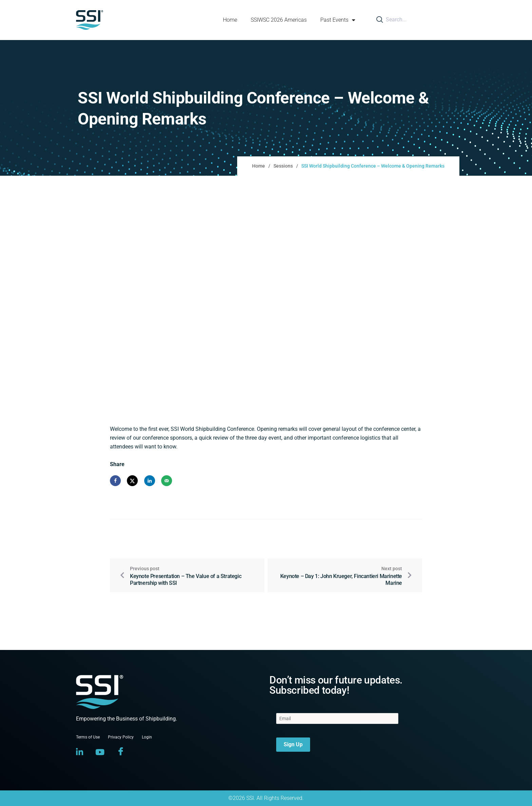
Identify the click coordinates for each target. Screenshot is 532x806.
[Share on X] (132, 481)
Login (147, 737)
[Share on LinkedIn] (150, 481)
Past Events (338, 20)
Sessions (283, 166)
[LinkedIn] (80, 752)
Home (230, 20)
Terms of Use (88, 737)
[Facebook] (121, 752)
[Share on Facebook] (115, 481)
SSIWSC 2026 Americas (279, 20)
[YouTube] (100, 752)
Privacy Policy (121, 737)
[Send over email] (167, 481)
